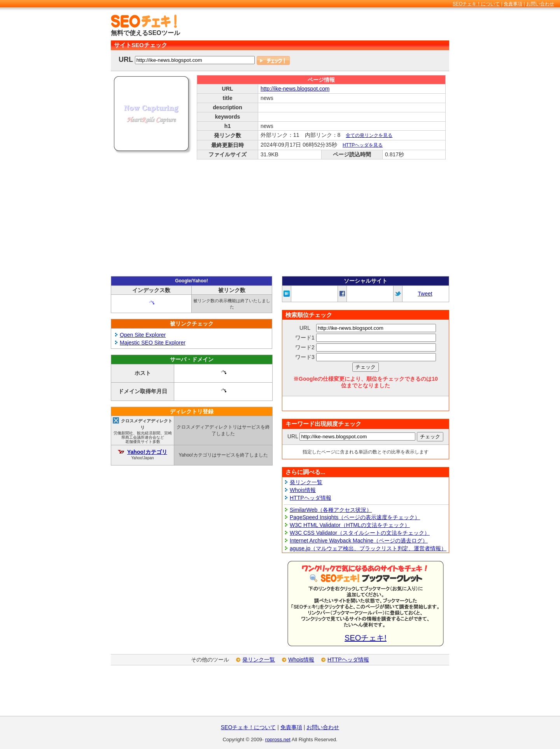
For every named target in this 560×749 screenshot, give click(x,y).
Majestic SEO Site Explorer (153, 343)
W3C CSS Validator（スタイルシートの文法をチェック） (360, 533)
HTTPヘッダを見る (363, 145)
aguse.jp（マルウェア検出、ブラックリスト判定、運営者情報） (368, 548)
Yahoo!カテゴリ (147, 452)
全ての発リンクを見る (369, 135)
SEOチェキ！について (476, 4)
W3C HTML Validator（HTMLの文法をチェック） (350, 525)
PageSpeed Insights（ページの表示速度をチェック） (355, 517)
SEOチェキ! (366, 638)
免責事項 (513, 4)
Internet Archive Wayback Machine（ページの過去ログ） (359, 541)
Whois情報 (303, 490)
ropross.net (278, 739)
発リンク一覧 (306, 482)
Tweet (425, 294)
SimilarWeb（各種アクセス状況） (331, 510)
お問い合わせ (540, 4)
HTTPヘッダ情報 (311, 498)
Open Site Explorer (143, 335)
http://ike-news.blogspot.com (295, 89)
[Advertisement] (358, 26)
